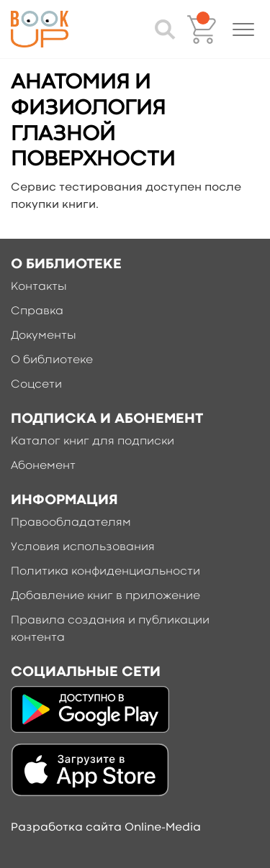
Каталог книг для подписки (93, 442)
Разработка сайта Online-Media (106, 828)
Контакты (39, 287)
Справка (37, 311)
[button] (243, 29)
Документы (44, 336)
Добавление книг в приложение (105, 596)
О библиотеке (52, 360)
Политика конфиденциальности (105, 572)
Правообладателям (71, 523)
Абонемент (43, 466)
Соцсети (36, 385)
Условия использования (83, 547)
